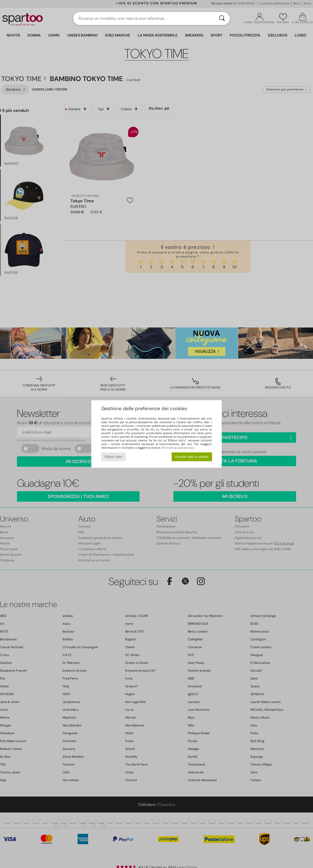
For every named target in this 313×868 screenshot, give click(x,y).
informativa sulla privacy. (177, 448)
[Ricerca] (222, 19)
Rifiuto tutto (113, 457)
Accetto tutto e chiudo (192, 457)
